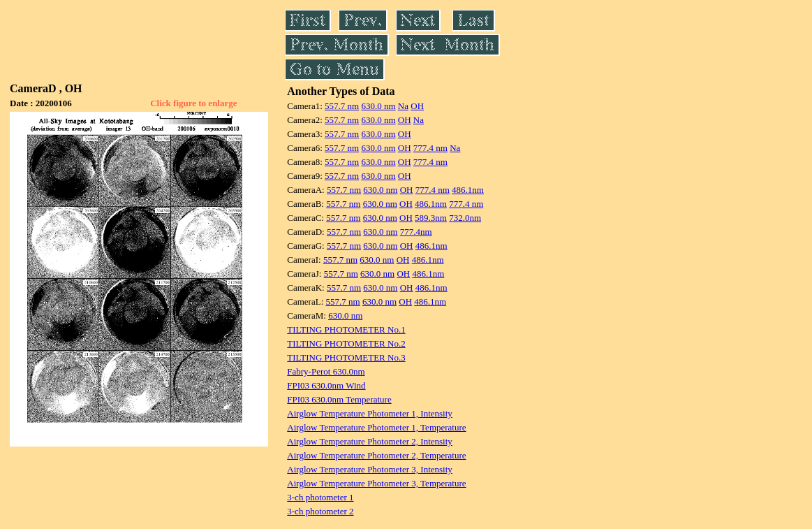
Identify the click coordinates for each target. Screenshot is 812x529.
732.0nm (465, 218)
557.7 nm (342, 106)
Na (403, 106)
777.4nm (416, 232)
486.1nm (468, 190)
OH (417, 106)
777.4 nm (430, 148)
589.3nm (431, 218)
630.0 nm (378, 106)
